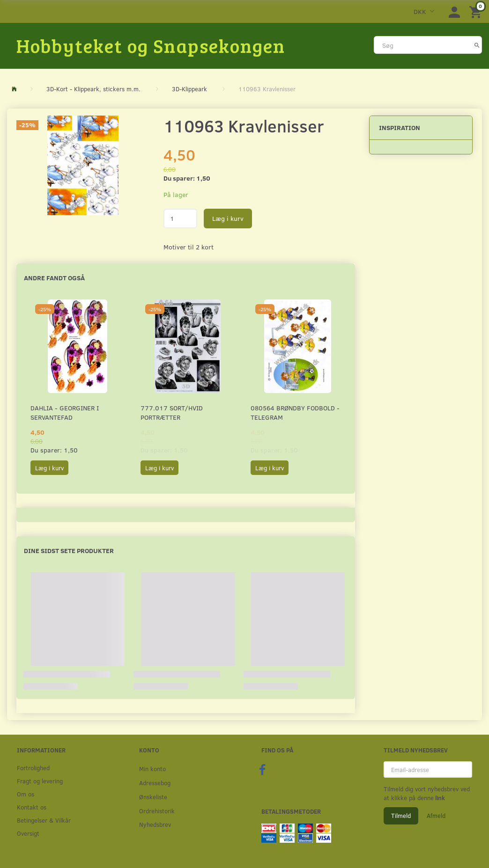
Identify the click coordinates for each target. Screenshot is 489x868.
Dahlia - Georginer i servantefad (65, 412)
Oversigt (28, 833)
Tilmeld (401, 816)
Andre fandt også (54, 278)
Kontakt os (32, 807)
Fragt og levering (40, 781)
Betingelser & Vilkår (44, 820)
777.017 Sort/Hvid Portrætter (172, 412)
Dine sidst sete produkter (69, 551)
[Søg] (477, 45)
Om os (26, 794)
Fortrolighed (33, 768)
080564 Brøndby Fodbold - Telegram (295, 412)
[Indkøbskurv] (477, 11)
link (439, 798)
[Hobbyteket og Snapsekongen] (151, 45)
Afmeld (436, 816)
